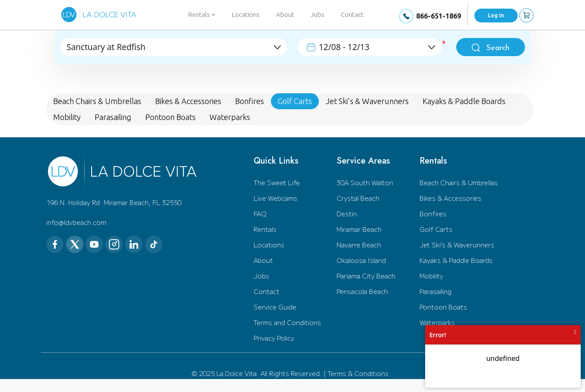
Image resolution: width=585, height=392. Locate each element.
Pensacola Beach (362, 291)
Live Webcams (275, 198)
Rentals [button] (202, 14)
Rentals (265, 229)
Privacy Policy (274, 338)
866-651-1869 (439, 16)
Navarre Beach (359, 245)
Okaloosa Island (361, 260)
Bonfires (433, 213)
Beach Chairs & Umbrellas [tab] (97, 101)
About (285, 14)
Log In (496, 15)
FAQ (260, 213)
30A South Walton (365, 182)
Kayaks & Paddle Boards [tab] (464, 101)
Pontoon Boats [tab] (170, 117)
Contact (352, 14)
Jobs (318, 14)
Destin (347, 213)
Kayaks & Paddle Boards (456, 260)
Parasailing (436, 291)
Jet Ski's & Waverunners (457, 245)
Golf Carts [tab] (295, 101)
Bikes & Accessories (450, 198)
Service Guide (275, 307)
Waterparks (437, 322)
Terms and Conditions (287, 322)
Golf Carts (436, 229)
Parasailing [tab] (113, 117)
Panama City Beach (366, 276)
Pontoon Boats (443, 307)
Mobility (431, 276)
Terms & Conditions (358, 373)
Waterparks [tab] (230, 117)
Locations (246, 14)
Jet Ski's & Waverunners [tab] (367, 101)
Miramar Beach (359, 229)
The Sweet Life (277, 182)
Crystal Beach (358, 198)
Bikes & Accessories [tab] (188, 101)
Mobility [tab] (67, 117)
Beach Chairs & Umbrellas (459, 182)
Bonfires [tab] (250, 101)
